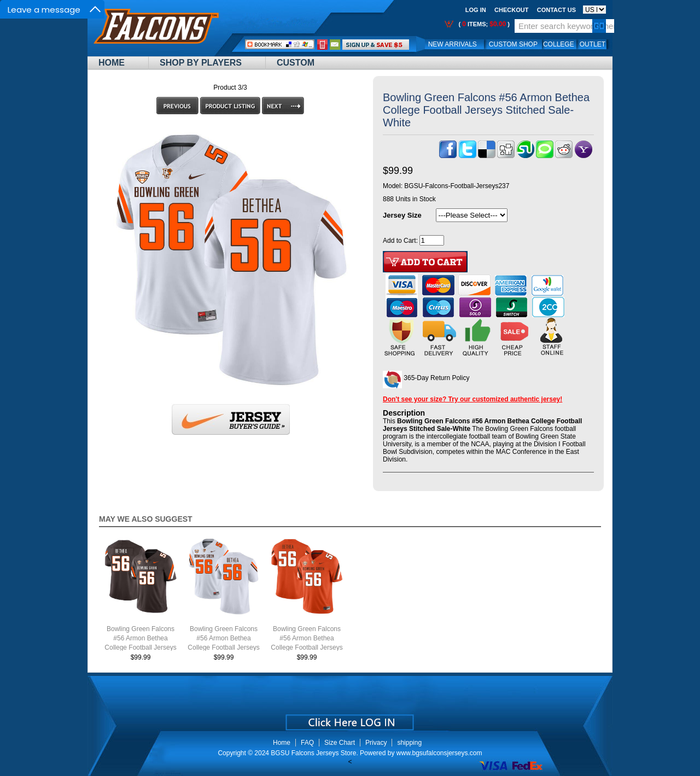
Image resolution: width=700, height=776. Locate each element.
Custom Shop (513, 44)
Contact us (556, 10)
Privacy (376, 743)
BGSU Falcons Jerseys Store (313, 753)
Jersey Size (402, 215)
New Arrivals (453, 44)
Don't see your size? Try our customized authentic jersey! (472, 399)
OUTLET (593, 44)
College (559, 44)
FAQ (307, 743)
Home (112, 63)
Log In (476, 10)
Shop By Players (201, 63)
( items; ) (483, 24)
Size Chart (340, 743)
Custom (296, 63)
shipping (409, 743)
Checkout (511, 10)
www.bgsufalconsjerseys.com (439, 753)
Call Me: (322, 45)
